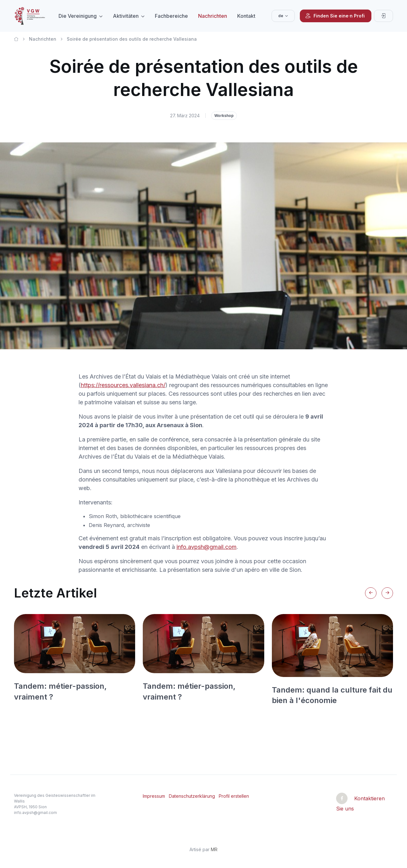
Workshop (224, 116)
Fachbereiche (171, 16)
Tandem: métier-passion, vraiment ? (60, 691)
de (281, 16)
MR (214, 849)
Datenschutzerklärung (192, 796)
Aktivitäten (126, 16)
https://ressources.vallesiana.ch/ (123, 385)
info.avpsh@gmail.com (207, 547)
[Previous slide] (371, 593)
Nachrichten (213, 16)
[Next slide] (387, 593)
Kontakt (246, 16)
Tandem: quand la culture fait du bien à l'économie (332, 695)
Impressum (154, 796)
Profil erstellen (234, 796)
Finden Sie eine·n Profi (335, 16)
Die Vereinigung (78, 16)
